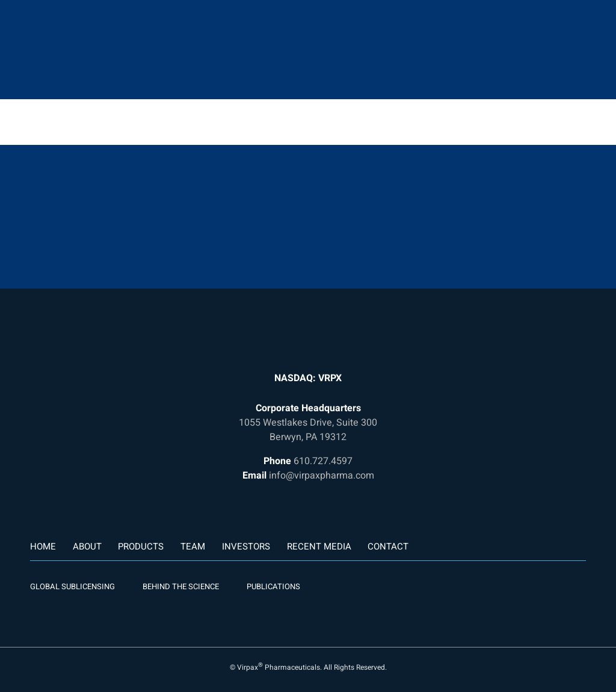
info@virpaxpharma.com (322, 476)
